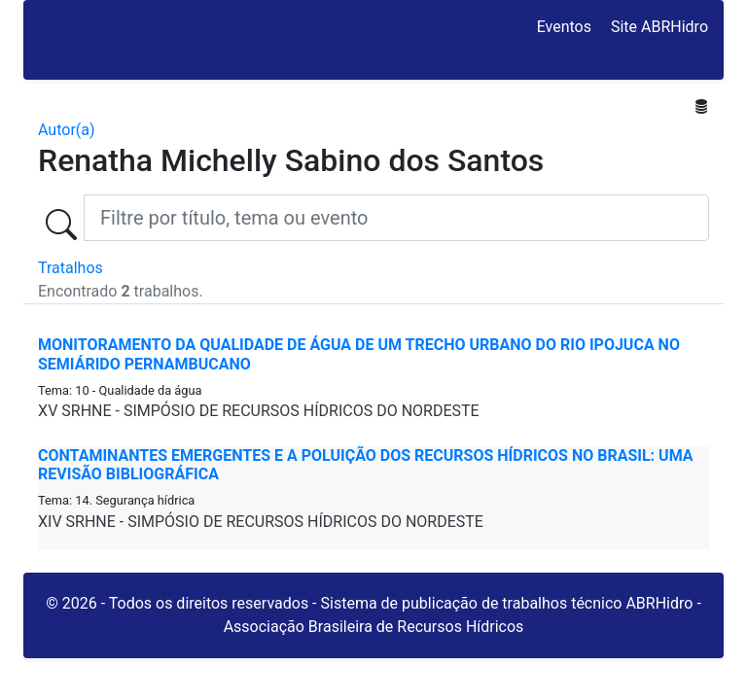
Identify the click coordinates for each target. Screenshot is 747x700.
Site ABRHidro (659, 27)
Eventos (564, 27)
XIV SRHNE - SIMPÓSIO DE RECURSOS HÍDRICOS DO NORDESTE (261, 522)
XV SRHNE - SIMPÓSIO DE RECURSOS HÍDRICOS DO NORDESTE (259, 411)
